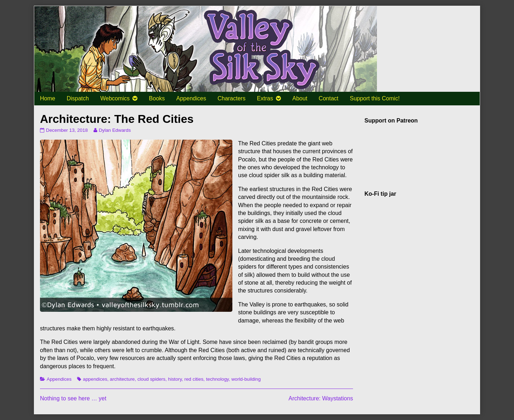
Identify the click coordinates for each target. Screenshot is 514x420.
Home (48, 98)
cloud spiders (152, 379)
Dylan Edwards (115, 130)
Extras (265, 98)
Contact (329, 98)
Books (157, 98)
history (175, 379)
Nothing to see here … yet (73, 398)
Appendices (191, 98)
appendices (95, 379)
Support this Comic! (375, 98)
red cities (194, 379)
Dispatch (78, 98)
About (300, 98)
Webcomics (115, 98)
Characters (231, 98)
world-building (246, 379)
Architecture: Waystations (321, 398)
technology (217, 379)
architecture (122, 379)
